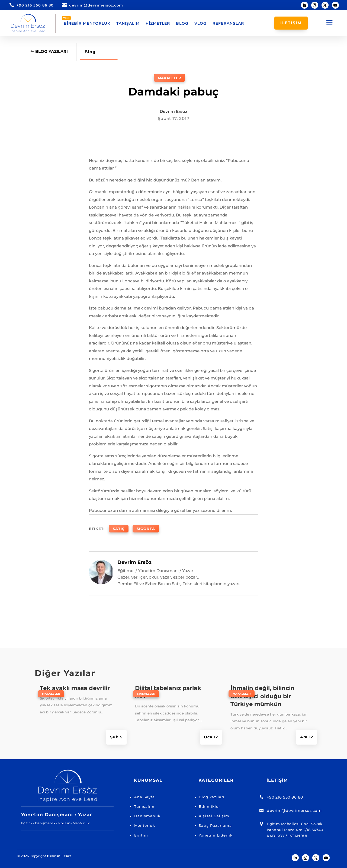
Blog (182, 23)
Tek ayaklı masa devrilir (75, 688)
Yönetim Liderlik (216, 835)
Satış (119, 529)
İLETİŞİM (291, 23)
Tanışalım (128, 23)
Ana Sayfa (144, 797)
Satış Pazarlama (215, 825)
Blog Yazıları (52, 51)
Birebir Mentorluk (87, 23)
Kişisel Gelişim (214, 816)
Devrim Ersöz (173, 111)
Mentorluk (145, 825)
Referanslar (228, 23)
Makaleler (169, 78)
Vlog (200, 23)
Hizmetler (158, 23)
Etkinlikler (209, 806)
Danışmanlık (147, 816)
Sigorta (146, 529)
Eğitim (141, 835)
